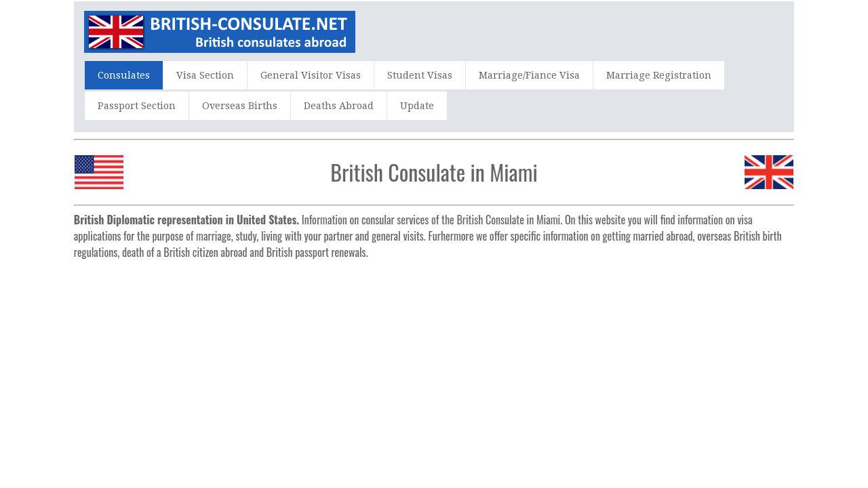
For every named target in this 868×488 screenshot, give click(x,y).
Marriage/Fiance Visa (529, 75)
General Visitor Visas (311, 75)
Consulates (124, 75)
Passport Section (137, 106)
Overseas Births (240, 106)
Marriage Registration (659, 75)
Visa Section (205, 75)
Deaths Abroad (339, 106)
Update (417, 106)
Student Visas (420, 75)
